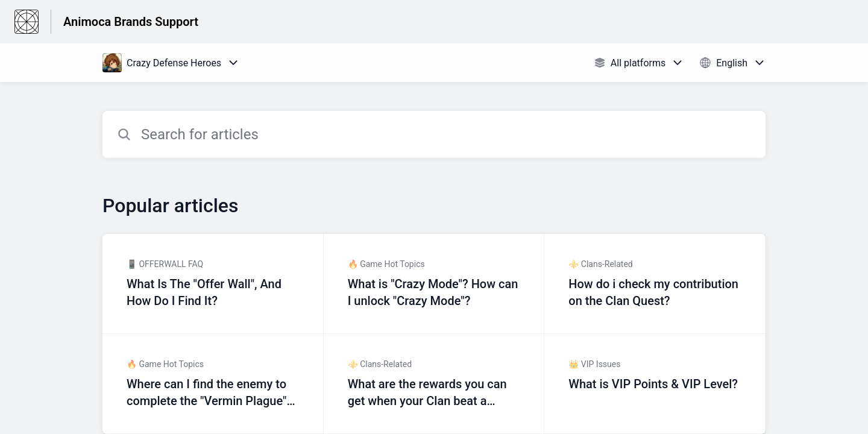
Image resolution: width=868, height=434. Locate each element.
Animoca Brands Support (131, 22)
